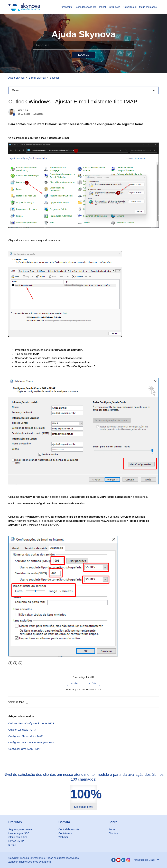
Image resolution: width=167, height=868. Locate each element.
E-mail (12, 845)
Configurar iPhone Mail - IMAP (26, 736)
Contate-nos (65, 833)
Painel (102, 7)
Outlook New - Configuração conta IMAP (31, 723)
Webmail (63, 837)
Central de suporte (69, 829)
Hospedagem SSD (19, 833)
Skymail (54, 78)
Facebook (10, 663)
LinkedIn (20, 663)
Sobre (112, 829)
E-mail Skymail (37, 78)
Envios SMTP (16, 841)
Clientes (113, 833)
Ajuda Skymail (16, 78)
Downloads (114, 7)
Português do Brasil (144, 860)
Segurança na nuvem (20, 829)
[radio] (75, 683)
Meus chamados (148, 7)
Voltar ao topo (18, 702)
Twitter (15, 663)
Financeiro (66, 7)
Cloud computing (18, 837)
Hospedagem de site (85, 7)
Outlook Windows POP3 (22, 730)
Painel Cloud (130, 7)
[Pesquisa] (83, 45)
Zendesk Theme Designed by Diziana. (30, 862)
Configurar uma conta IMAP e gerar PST (31, 742)
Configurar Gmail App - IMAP (25, 749)
